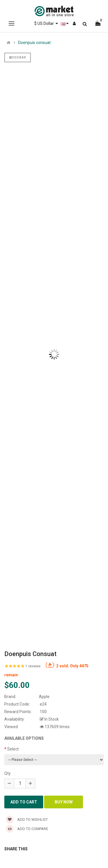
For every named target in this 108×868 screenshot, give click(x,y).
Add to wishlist (27, 820)
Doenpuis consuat (34, 43)
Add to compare (27, 829)
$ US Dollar (46, 23)
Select (13, 749)
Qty (7, 773)
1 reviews (33, 666)
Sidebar (18, 57)
